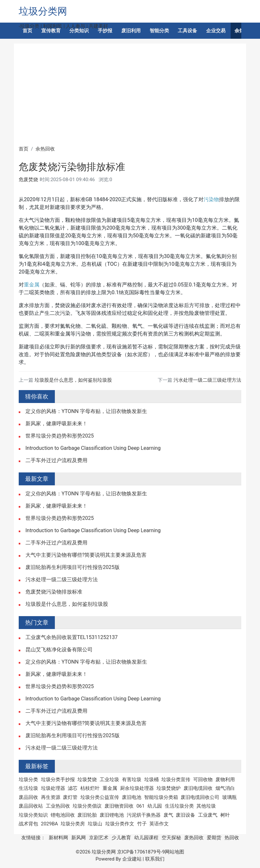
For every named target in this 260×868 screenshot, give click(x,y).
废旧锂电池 (112, 815)
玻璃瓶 (230, 797)
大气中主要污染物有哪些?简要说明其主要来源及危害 (86, 555)
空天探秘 (171, 838)
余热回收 (45, 149)
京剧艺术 (99, 838)
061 (140, 806)
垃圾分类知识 (33, 815)
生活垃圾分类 (179, 806)
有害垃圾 (132, 780)
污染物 (211, 199)
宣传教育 (51, 31)
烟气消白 (225, 788)
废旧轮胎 (87, 815)
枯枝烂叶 (90, 788)
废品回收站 (31, 806)
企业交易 (216, 31)
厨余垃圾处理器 (137, 788)
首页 (27, 31)
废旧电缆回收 (198, 788)
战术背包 (28, 824)
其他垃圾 (206, 806)
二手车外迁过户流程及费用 (56, 460)
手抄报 (105, 31)
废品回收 (28, 797)
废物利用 (225, 780)
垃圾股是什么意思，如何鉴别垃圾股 (73, 380)
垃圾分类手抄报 (58, 780)
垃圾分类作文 (120, 824)
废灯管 (70, 797)
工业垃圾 (109, 780)
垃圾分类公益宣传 (100, 797)
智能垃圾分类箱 (161, 797)
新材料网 (58, 838)
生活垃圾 (28, 788)
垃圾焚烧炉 (169, 788)
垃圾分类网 (43, 11)
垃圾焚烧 (87, 780)
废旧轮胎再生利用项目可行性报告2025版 (73, 567)
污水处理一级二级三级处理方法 (207, 380)
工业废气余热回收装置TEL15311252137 (72, 637)
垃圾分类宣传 (176, 780)
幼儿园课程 (146, 838)
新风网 (79, 838)
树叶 (225, 815)
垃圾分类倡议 (87, 806)
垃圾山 (95, 824)
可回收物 (203, 780)
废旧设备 (185, 815)
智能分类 (159, 31)
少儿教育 (121, 838)
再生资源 (51, 797)
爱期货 (214, 838)
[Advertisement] (130, 97)
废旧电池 (132, 797)
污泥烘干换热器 (144, 815)
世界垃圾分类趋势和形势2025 (60, 436)
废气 (168, 815)
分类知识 (79, 31)
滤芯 (73, 788)
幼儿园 (155, 806)
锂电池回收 (63, 815)
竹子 (142, 824)
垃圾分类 (28, 780)
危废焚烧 (28, 180)
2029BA (50, 824)
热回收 (232, 838)
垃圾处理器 (53, 788)
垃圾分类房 (73, 824)
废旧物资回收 (119, 806)
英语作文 (159, 824)
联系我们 (155, 859)
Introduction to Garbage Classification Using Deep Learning (93, 448)
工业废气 (208, 815)
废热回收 (194, 838)
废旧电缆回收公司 (200, 797)
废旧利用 (131, 31)
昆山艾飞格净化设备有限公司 (59, 650)
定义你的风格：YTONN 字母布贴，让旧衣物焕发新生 (86, 411)
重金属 (32, 285)
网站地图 (175, 852)
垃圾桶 (151, 780)
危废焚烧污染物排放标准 (54, 592)
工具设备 (187, 31)
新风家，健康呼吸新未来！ (56, 424)
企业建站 (132, 859)
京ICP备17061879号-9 (141, 852)
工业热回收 (58, 806)
